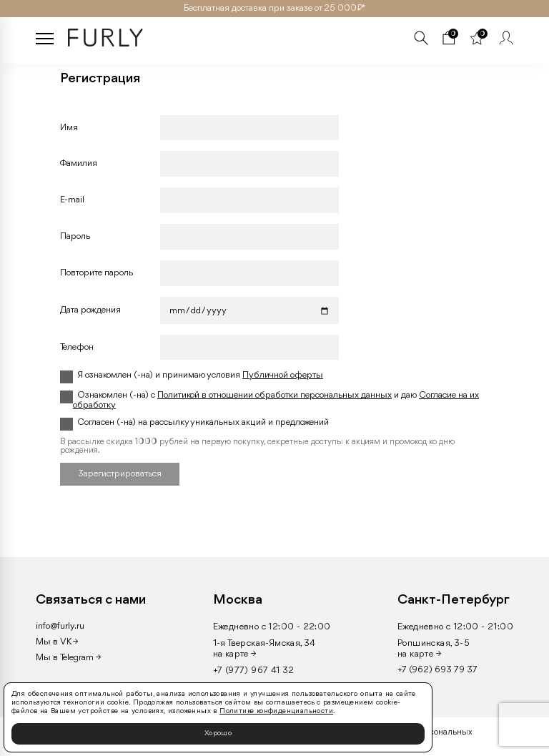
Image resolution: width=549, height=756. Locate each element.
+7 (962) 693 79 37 (437, 670)
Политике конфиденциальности (276, 711)
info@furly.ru (60, 626)
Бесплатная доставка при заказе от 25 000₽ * (274, 8)
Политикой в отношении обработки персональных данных (274, 395)
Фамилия (79, 163)
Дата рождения (90, 310)
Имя (69, 128)
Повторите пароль (97, 273)
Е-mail (72, 200)
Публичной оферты (283, 375)
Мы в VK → (57, 642)
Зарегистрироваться (120, 474)
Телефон (77, 347)
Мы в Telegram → (68, 658)
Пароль (75, 236)
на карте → (235, 654)
